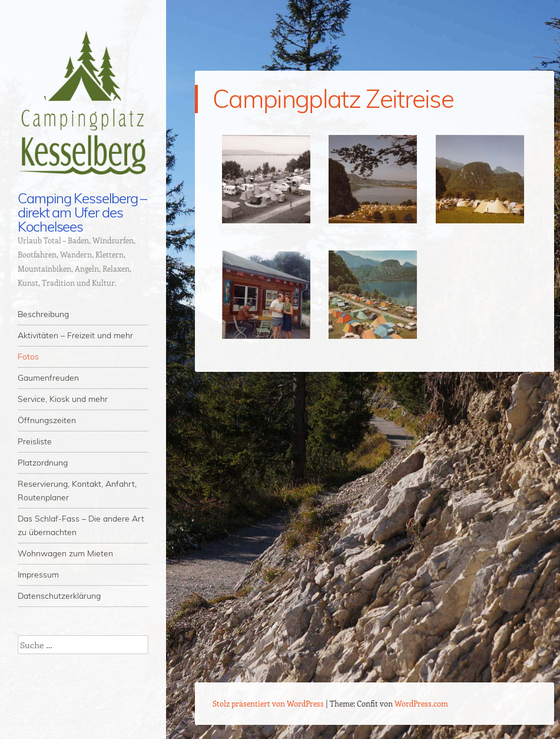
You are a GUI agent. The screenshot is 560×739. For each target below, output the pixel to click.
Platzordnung (43, 463)
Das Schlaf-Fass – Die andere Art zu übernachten (81, 525)
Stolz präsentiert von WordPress (268, 703)
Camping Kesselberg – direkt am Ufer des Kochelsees (82, 212)
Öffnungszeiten (47, 420)
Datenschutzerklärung (59, 596)
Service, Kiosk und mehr (63, 399)
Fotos (28, 357)
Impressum (38, 575)
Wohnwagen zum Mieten (65, 553)
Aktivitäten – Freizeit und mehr (75, 335)
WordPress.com (421, 703)
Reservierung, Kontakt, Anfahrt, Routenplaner (77, 491)
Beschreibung (43, 314)
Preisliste (35, 441)
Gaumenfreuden (48, 378)
